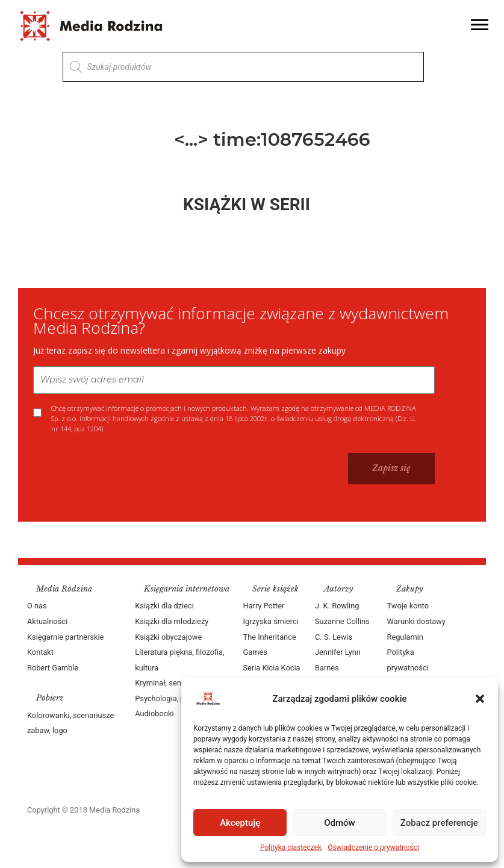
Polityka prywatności (408, 660)
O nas (37, 606)
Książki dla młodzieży (172, 621)
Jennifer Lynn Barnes (338, 660)
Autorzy (339, 589)
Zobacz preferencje (439, 823)
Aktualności (47, 621)
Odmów (340, 823)
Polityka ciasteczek (291, 848)
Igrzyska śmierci (271, 621)
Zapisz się (391, 468)
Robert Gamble (53, 668)
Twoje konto (408, 606)
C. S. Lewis (334, 637)
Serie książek (275, 589)
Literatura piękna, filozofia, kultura (179, 660)
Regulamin (405, 637)
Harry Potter (264, 606)
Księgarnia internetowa (187, 589)
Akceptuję (240, 823)
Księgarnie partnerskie (65, 637)
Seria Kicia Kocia (272, 668)
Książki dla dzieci (164, 606)
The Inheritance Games (270, 645)
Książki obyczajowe (168, 637)
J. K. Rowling (337, 606)
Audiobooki (154, 713)
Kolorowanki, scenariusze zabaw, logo (70, 723)
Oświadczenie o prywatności (373, 848)
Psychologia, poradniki (173, 698)
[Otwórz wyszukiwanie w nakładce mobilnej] (243, 67)
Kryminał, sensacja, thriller (180, 683)
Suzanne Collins (342, 621)
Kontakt (40, 652)
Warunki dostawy (416, 621)
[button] (480, 699)
